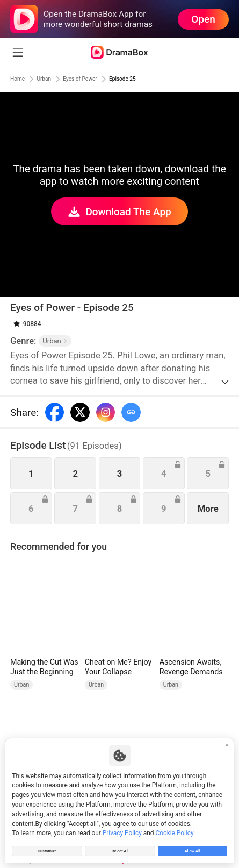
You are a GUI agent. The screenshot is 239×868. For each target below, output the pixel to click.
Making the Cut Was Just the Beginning (44, 667)
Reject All (120, 849)
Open (203, 19)
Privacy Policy (122, 828)
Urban (54, 79)
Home (20, 79)
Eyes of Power (100, 79)
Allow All (192, 849)
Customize (48, 849)
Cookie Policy (174, 828)
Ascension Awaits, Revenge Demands (191, 667)
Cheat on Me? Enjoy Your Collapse (118, 667)
